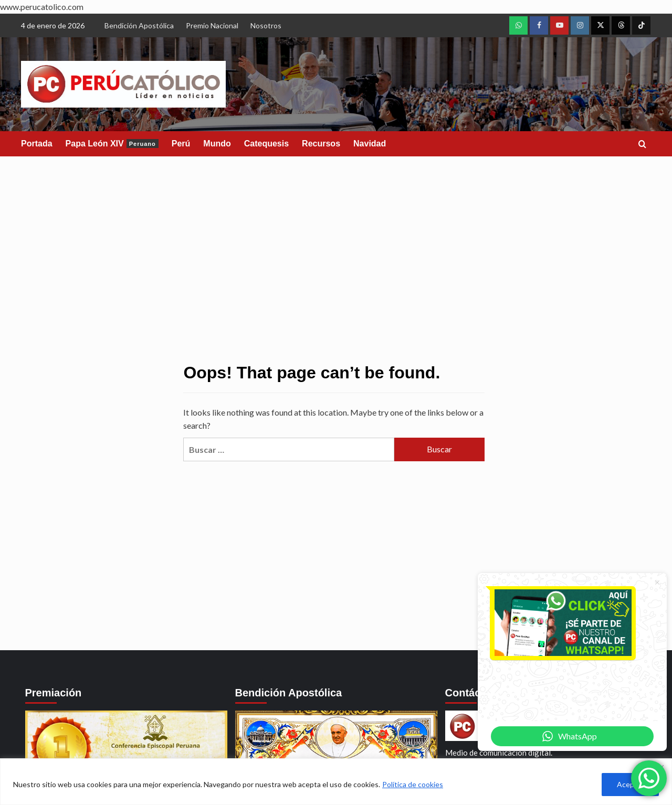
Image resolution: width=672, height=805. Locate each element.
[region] (336, 782)
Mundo (217, 144)
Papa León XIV (112, 144)
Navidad (370, 144)
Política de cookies (413, 784)
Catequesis (266, 144)
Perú (181, 144)
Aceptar (630, 784)
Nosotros (266, 25)
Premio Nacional (212, 25)
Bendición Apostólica (139, 25)
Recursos (321, 144)
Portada (37, 144)
